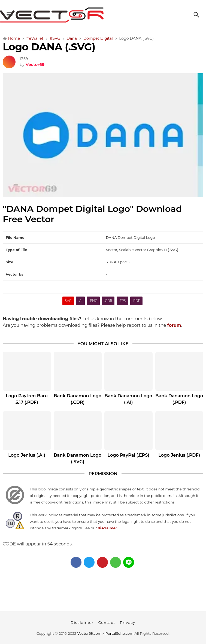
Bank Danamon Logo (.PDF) (179, 399)
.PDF (136, 301)
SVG (68, 301)
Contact (107, 622)
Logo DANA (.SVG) (49, 47)
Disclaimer (82, 622)
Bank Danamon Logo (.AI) (128, 399)
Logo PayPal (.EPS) (128, 455)
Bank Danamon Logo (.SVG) (78, 458)
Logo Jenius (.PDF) (179, 455)
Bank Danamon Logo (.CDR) (78, 399)
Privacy (128, 622)
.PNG (93, 301)
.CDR (108, 301)
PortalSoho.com (120, 633)
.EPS (122, 301)
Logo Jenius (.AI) (27, 455)
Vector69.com (89, 633)
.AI (81, 301)
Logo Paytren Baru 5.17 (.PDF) (27, 399)
